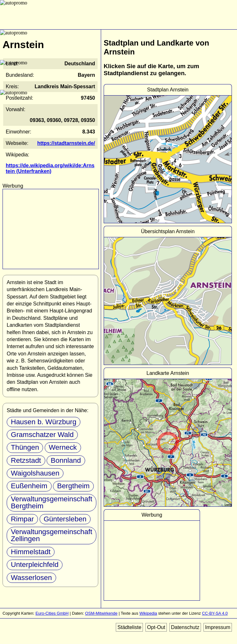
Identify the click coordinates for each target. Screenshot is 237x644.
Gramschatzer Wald (42, 435)
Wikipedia (148, 613)
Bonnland (66, 460)
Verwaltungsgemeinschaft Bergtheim (52, 502)
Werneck (63, 447)
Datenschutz (185, 627)
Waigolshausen (35, 473)
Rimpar (22, 519)
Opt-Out (156, 627)
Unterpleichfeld (35, 565)
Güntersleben (65, 519)
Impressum (218, 627)
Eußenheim (29, 486)
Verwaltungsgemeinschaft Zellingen (52, 535)
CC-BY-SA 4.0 (215, 613)
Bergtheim (73, 486)
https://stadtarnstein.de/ (66, 143)
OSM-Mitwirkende (101, 613)
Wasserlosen (31, 578)
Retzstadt (26, 460)
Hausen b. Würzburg (44, 422)
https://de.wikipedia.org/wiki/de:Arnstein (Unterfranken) (50, 168)
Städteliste (129, 627)
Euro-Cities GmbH (52, 613)
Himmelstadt (31, 552)
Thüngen (25, 447)
